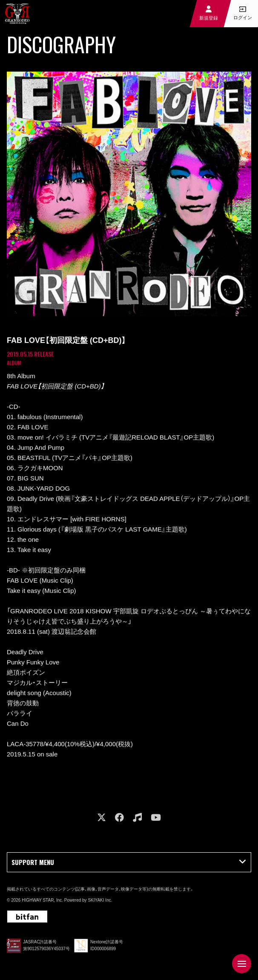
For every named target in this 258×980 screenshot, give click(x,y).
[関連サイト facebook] (119, 818)
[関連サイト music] (137, 818)
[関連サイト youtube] (156, 818)
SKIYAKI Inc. (100, 900)
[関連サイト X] (102, 818)
